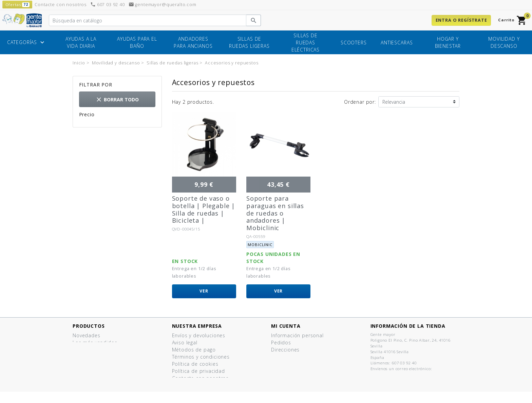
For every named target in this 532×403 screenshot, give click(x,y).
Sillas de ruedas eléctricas (306, 43)
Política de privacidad (198, 371)
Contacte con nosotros (201, 378)
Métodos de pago (194, 350)
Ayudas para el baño (137, 42)
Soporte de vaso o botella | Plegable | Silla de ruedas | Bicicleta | (204, 209)
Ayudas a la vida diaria (81, 42)
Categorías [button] (26, 43)
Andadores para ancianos (193, 42)
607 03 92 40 (108, 5)
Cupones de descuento (300, 357)
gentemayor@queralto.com (163, 5)
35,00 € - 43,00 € (110, 132)
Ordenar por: (360, 102)
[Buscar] (148, 20)
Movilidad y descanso (504, 42)
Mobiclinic (260, 245)
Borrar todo (117, 99)
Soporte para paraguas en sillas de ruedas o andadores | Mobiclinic (275, 213)
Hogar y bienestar (448, 42)
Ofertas (82, 350)
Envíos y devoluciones (199, 335)
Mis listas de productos (300, 364)
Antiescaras (397, 43)
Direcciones (285, 350)
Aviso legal (185, 342)
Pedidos (281, 342)
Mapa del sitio (190, 385)
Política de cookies (195, 364)
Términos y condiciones (201, 357)
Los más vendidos (95, 342)
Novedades (87, 335)
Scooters (354, 43)
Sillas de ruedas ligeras (249, 42)
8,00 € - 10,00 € (109, 125)
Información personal (297, 335)
